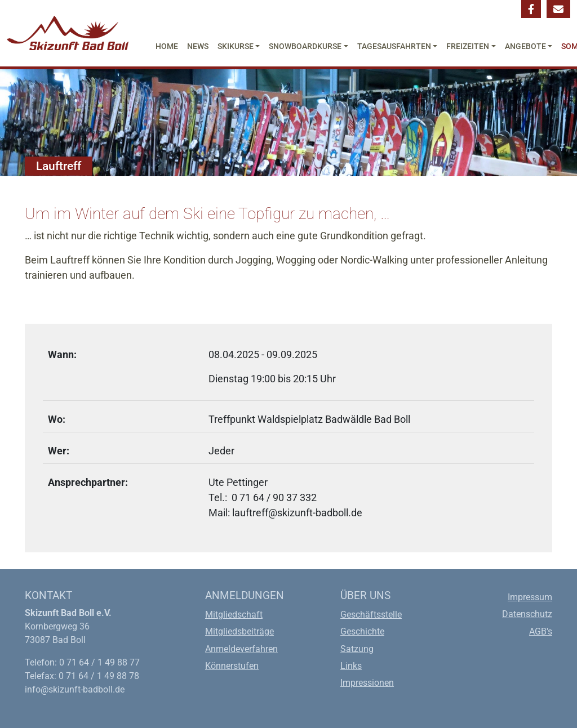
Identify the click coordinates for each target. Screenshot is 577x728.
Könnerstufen (232, 666)
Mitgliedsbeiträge (239, 631)
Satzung (357, 649)
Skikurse (236, 46)
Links (351, 666)
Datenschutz (527, 614)
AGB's (541, 631)
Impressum (530, 597)
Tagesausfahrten (394, 46)
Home (167, 46)
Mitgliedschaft (234, 615)
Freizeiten (468, 46)
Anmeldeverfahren (241, 649)
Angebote (525, 46)
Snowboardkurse (305, 46)
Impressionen (367, 683)
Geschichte (362, 631)
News (198, 46)
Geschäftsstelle (371, 615)
